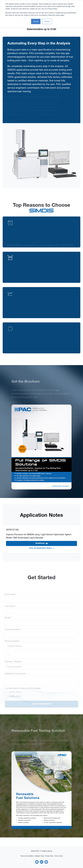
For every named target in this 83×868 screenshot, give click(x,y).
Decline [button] (47, 21)
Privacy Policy (49, 856)
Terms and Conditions (27, 856)
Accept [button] (36, 21)
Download (42, 543)
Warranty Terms (40, 856)
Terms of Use (58, 856)
